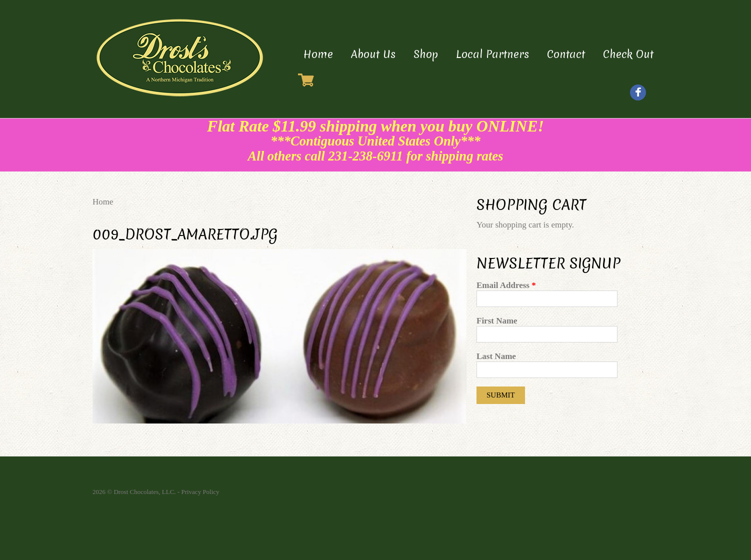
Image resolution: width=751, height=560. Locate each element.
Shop (426, 54)
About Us (373, 54)
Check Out (628, 54)
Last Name (496, 356)
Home (318, 54)
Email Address (506, 285)
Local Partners (492, 54)
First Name (497, 321)
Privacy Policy (200, 492)
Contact (566, 54)
